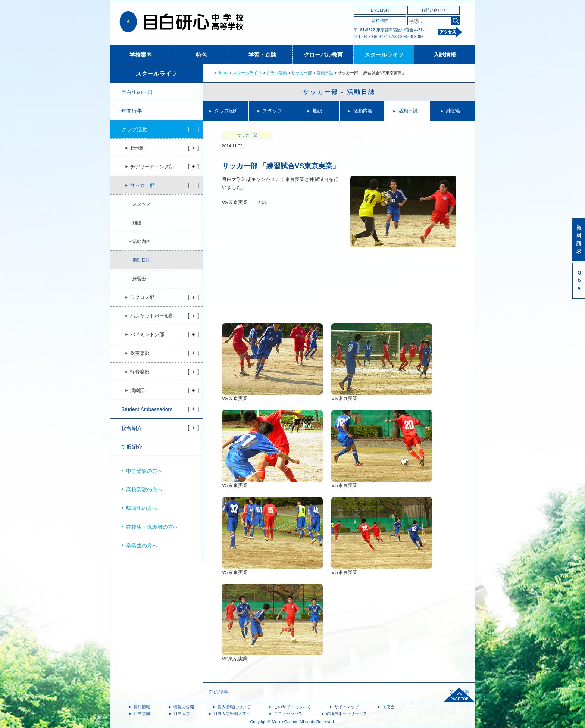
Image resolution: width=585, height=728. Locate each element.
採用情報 (142, 707)
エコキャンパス (288, 713)
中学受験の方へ (144, 471)
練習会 (453, 111)
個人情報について (234, 707)
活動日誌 (325, 73)
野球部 (137, 148)
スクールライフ (384, 55)
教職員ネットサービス (347, 713)
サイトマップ (347, 707)
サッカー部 (302, 73)
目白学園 (142, 713)
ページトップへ (459, 695)
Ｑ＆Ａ (579, 280)
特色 (201, 55)
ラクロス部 (142, 297)
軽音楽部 (140, 372)
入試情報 (445, 55)
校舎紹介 (132, 428)
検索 (455, 21)
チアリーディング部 (152, 167)
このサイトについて (292, 707)
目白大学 (182, 713)
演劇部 (137, 391)
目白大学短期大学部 (232, 713)
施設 (317, 111)
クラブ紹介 (227, 111)
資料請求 (380, 21)
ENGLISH (380, 10)
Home (223, 73)
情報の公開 (184, 707)
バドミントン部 (147, 335)
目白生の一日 (137, 92)
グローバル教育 (323, 55)
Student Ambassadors (147, 409)
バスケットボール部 (152, 316)
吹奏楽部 (140, 353)
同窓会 (389, 707)
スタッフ (272, 111)
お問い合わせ (434, 10)
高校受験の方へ (144, 490)
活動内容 (363, 111)
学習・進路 (262, 55)
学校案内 (141, 55)
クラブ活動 (277, 73)
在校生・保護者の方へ (152, 527)
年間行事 (132, 111)
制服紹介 (132, 447)
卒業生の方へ (142, 546)
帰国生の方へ (142, 508)
